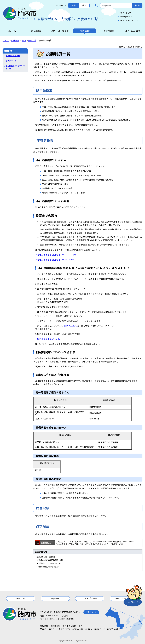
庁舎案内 (55, 599)
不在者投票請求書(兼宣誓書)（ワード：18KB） (57, 255)
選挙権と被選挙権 (13, 56)
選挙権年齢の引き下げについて (15, 68)
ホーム (12, 31)
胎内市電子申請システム (49, 339)
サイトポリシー (90, 599)
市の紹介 (36, 31)
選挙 (24, 40)
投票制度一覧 (11, 61)
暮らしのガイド (60, 31)
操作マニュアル (71, 326)
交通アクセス (21, 599)
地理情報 (109, 31)
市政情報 (85, 31)
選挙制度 (32, 40)
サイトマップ (126, 13)
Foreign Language (128, 17)
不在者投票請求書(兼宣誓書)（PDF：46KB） (56, 260)
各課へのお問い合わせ (129, 21)
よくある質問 (133, 31)
